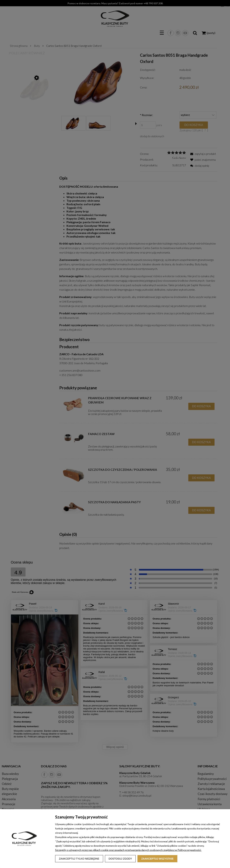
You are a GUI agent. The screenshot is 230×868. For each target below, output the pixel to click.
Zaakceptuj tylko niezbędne (79, 859)
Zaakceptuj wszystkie (157, 859)
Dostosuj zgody (120, 859)
